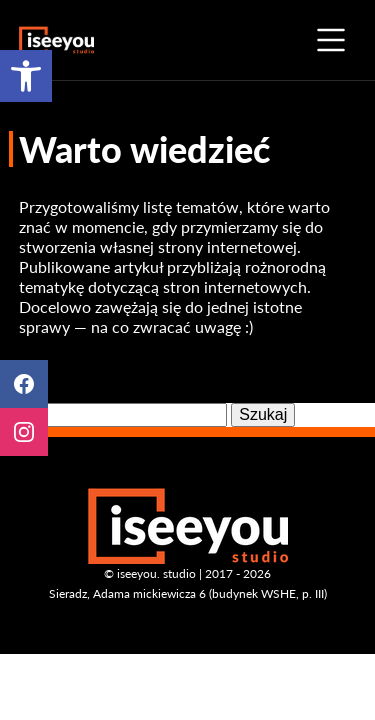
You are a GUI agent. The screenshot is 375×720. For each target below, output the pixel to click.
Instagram (24, 432)
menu (331, 40)
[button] (26, 76)
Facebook (24, 384)
